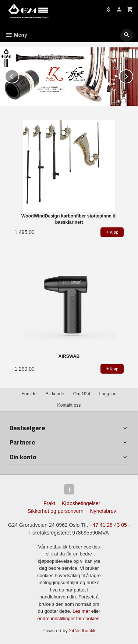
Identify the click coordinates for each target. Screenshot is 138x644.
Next (133, 75)
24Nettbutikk (82, 631)
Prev (19, 75)
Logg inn (108, 394)
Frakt (49, 503)
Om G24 (82, 394)
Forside (29, 394)
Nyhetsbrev (103, 511)
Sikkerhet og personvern (56, 511)
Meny (16, 35)
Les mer (82, 611)
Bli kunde (55, 394)
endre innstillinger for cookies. (69, 618)
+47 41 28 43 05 (108, 525)
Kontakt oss (69, 405)
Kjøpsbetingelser (81, 503)
